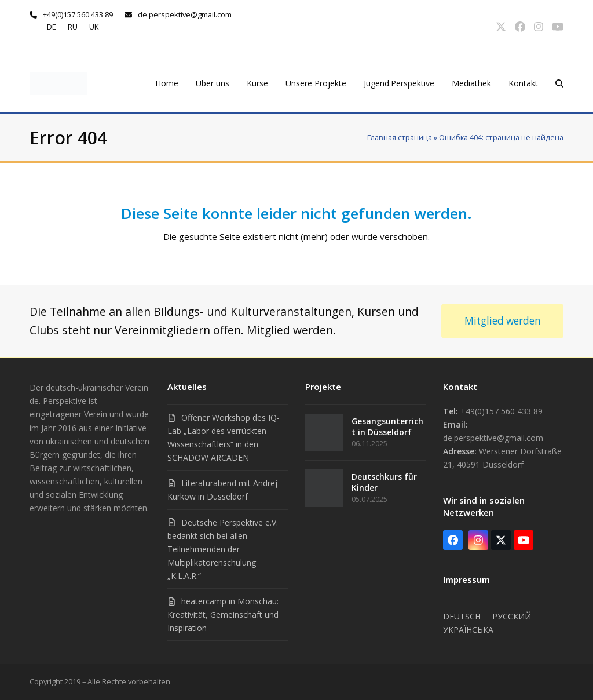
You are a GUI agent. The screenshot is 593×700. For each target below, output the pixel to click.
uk (94, 27)
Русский (512, 616)
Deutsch (462, 616)
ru (73, 27)
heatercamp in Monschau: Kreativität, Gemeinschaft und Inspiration (223, 615)
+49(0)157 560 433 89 (78, 14)
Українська (468, 630)
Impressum (466, 580)
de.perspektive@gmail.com (185, 14)
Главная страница (400, 137)
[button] (559, 83)
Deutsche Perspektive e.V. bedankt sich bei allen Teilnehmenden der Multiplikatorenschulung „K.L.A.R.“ (223, 549)
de (52, 27)
